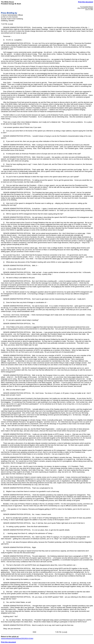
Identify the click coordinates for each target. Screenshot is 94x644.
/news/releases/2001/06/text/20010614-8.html (17, 638)
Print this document (86, 2)
